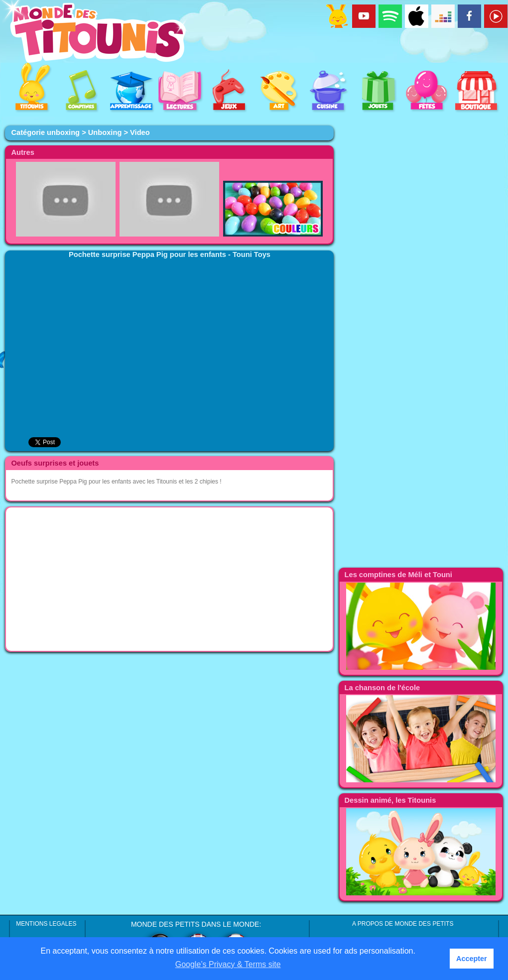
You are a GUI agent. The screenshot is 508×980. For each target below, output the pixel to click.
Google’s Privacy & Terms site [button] (228, 964)
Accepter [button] (472, 959)
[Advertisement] (169, 579)
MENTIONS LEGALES (46, 924)
